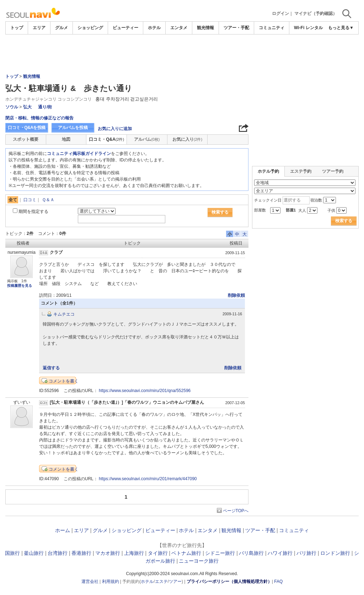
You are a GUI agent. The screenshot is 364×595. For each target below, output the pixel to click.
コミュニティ (272, 28)
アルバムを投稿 (73, 128)
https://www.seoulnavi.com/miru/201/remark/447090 (148, 479)
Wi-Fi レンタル (308, 28)
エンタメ (179, 28)
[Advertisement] (182, 54)
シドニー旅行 (220, 553)
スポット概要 (26, 139)
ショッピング (90, 28)
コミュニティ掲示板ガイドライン (79, 154)
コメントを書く (64, 381)
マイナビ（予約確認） (316, 14)
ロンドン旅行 (335, 553)
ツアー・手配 (236, 28)
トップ (17, 28)
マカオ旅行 (108, 553)
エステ (161, 581)
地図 (66, 139)
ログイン (280, 14)
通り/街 (45, 107)
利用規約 (111, 581)
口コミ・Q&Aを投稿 (27, 128)
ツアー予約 (333, 171)
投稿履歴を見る (20, 286)
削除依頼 (236, 295)
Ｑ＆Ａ (48, 200)
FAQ (278, 581)
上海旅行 (134, 553)
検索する (220, 212)
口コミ (30, 200)
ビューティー (125, 28)
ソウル (12, 107)
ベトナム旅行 (186, 553)
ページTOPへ (236, 511)
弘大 (27, 107)
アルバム (147, 139)
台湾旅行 (58, 553)
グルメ (61, 28)
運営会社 (90, 581)
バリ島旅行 (251, 553)
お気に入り (187, 139)
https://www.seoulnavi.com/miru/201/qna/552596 (145, 391)
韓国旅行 (10, 553)
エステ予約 (301, 171)
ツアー (175, 581)
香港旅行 (81, 553)
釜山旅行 (34, 553)
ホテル (154, 28)
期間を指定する (33, 211)
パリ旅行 (306, 553)
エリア (39, 28)
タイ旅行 (158, 553)
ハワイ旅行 (280, 553)
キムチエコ (64, 314)
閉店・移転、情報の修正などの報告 (39, 118)
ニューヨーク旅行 (199, 561)
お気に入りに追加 (115, 129)
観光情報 (205, 28)
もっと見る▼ (341, 28)
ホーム (63, 530)
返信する (51, 368)
